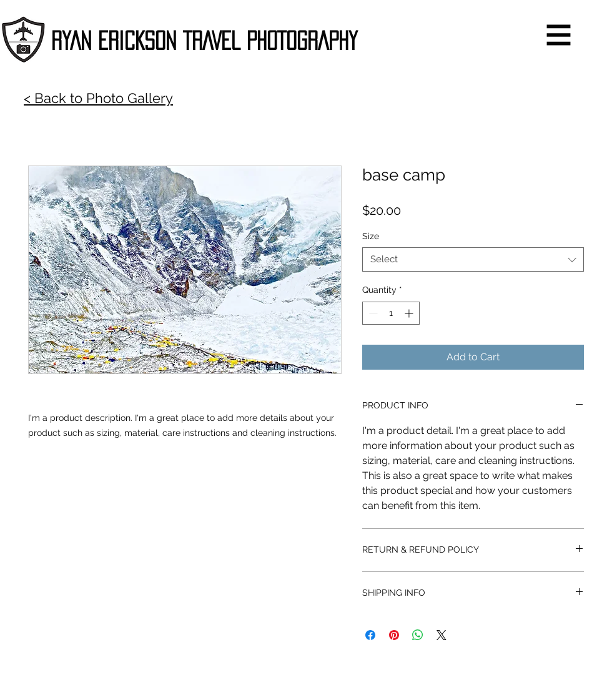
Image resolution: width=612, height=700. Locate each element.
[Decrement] (372, 313)
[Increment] (410, 313)
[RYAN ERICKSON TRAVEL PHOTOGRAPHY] (205, 41)
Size (371, 236)
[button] (559, 35)
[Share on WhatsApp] (418, 635)
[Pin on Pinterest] (394, 635)
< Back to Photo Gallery (98, 98)
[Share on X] (442, 635)
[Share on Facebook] (370, 635)
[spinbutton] (391, 313)
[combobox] (473, 259)
